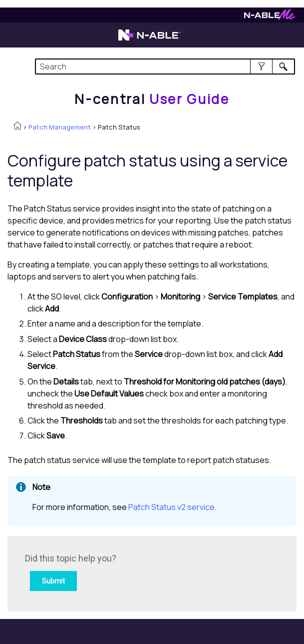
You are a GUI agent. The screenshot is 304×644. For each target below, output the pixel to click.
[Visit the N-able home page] (150, 39)
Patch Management (60, 127)
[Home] (152, 99)
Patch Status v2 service (171, 507)
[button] (261, 66)
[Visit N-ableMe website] (270, 17)
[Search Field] (165, 66)
